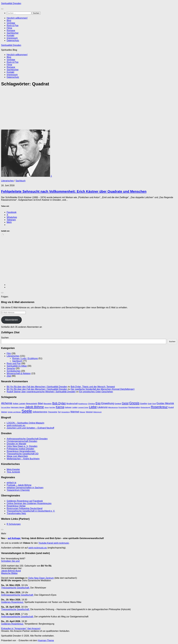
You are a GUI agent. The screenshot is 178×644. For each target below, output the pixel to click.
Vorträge (11, 23)
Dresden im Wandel (16, 444)
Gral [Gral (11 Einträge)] (154, 404)
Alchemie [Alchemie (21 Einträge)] (7, 403)
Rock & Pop (13, 25)
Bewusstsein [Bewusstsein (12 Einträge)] (32, 404)
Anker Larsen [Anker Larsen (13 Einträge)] (19, 403)
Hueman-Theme (46, 640)
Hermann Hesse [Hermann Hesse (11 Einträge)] (18, 407)
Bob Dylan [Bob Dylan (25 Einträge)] (59, 403)
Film (9, 353)
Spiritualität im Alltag (17, 366)
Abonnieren (11, 320)
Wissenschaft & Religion (19, 373)
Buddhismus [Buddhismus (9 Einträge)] (83, 404)
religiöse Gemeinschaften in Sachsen (25, 488)
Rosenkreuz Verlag (16, 506)
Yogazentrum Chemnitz (18, 490)
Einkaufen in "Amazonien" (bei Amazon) (21, 629)
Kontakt (10, 35)
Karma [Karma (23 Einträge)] (60, 407)
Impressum (12, 38)
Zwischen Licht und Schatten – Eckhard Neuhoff (30, 428)
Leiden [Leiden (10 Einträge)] (75, 407)
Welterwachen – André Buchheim (23, 459)
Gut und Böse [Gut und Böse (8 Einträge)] (6, 407)
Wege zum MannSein (17, 456)
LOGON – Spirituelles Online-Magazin (25, 423)
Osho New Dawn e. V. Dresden (22, 446)
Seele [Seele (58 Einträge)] (27, 411)
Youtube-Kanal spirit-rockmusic (54, 543)
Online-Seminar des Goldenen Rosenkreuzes (29, 503)
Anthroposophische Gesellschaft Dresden (27, 439)
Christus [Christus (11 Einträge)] (92, 404)
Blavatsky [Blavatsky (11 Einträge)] (48, 404)
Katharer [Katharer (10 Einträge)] (68, 407)
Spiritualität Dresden (11, 3)
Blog (9, 20)
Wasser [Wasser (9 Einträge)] (83, 412)
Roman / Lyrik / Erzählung (25, 358)
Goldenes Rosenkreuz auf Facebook (25, 501)
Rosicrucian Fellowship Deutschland (25, 508)
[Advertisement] (85, 109)
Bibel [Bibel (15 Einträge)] (40, 403)
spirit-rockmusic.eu (16, 425)
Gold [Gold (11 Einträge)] (150, 404)
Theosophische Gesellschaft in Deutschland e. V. (31, 511)
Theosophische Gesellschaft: (15, 588)
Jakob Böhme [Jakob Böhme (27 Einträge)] (34, 407)
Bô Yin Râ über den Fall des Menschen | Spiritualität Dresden (37, 387)
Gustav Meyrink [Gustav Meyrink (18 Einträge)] (165, 403)
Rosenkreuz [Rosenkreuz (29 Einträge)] (159, 407)
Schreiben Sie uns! (10, 561)
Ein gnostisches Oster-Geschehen (96, 392)
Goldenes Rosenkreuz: (12, 602)
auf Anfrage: (14, 538)
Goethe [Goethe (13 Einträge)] (144, 403)
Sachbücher (13, 33)
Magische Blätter (9, 573)
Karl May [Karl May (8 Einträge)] (52, 407)
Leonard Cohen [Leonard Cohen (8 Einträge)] (83, 407)
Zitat (9, 376)
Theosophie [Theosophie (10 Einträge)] (52, 412)
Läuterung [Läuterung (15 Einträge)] (102, 407)
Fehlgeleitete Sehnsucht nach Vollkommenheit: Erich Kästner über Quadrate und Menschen (74, 191)
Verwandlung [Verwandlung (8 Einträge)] (65, 412)
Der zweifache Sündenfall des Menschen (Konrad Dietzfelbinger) (103, 389)
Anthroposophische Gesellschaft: (17, 595)
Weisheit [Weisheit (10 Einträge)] (89, 412)
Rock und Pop (14, 363)
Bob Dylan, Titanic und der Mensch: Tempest (93, 387)
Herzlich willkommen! (17, 18)
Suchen (5, 338)
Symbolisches (14, 371)
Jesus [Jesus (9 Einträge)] (47, 407)
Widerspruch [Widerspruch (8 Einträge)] (97, 412)
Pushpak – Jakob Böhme (19, 485)
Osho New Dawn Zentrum (41, 578)
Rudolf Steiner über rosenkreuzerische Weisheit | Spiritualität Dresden (41, 392)
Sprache (11, 368)
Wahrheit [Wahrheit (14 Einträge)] (75, 412)
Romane (11, 30)
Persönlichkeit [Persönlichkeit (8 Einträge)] (123, 407)
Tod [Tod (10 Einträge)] (59, 412)
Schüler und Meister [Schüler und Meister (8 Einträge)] (14, 412)
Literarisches (7, 181)
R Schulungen (14, 524)
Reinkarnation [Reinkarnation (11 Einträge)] (134, 407)
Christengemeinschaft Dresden (22, 441)
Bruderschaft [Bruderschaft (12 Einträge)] (72, 404)
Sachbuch (21, 181)
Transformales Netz (16, 513)
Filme (9, 28)
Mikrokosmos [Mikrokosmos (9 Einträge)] (113, 407)
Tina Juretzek (13, 472)
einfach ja (11, 483)
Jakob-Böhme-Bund (11, 571)
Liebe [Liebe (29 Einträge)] (93, 407)
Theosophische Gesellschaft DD (23, 454)
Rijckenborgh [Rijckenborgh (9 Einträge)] (145, 407)
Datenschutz (13, 40)
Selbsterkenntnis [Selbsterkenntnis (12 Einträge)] (40, 412)
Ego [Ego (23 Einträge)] (98, 403)
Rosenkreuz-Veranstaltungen (21, 451)
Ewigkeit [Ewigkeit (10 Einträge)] (118, 404)
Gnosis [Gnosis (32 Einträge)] (134, 403)
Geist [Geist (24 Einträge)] (125, 403)
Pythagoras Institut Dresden (20, 449)
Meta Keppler (13, 469)
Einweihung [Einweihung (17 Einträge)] (108, 403)
